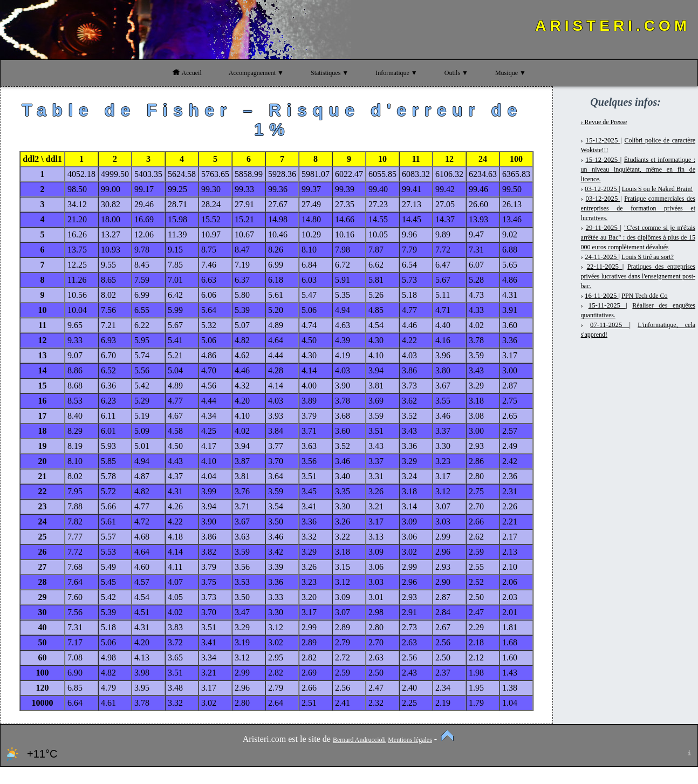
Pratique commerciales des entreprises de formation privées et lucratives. (638, 208)
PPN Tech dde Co (644, 296)
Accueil (187, 73)
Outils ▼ (456, 73)
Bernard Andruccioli (359, 740)
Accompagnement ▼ (256, 73)
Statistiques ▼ (330, 73)
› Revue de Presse (604, 122)
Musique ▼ (511, 73)
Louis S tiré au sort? (648, 257)
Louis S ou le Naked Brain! (658, 189)
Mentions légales (410, 740)
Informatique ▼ (396, 73)
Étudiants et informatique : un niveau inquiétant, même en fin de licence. (638, 169)
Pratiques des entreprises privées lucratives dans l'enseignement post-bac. (638, 276)
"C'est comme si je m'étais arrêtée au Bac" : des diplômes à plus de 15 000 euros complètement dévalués (638, 237)
